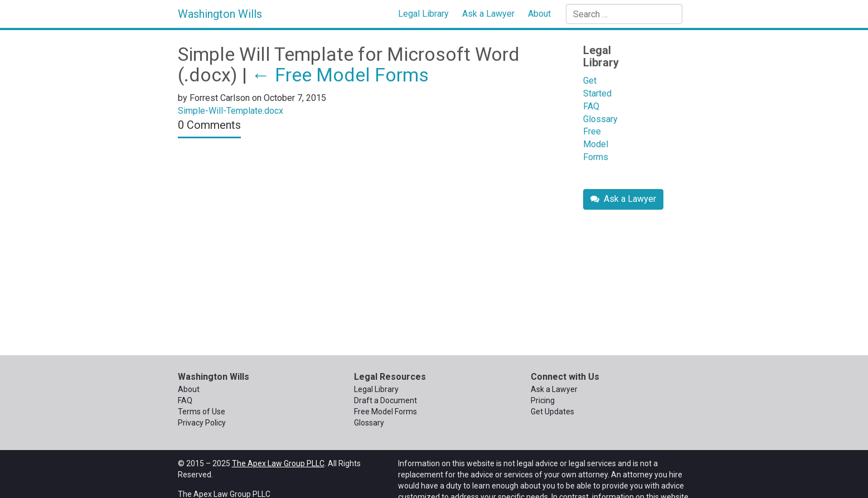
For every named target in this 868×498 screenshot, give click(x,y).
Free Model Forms (340, 75)
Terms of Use (202, 412)
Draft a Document (385, 400)
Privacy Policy (202, 423)
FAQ (591, 106)
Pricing (543, 400)
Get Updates (552, 412)
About (539, 14)
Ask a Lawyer (488, 14)
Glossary (600, 119)
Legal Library (423, 14)
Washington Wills (220, 14)
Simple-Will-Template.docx (231, 111)
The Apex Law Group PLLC (278, 463)
